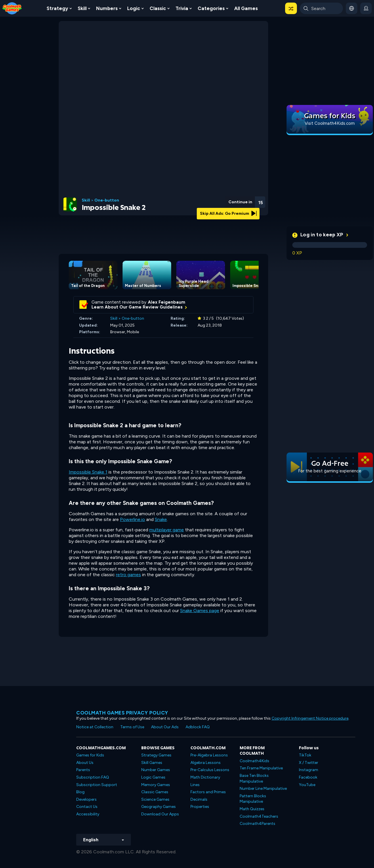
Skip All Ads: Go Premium (228, 213)
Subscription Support (97, 785)
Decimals (199, 799)
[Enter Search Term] (321, 8)
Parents (83, 770)
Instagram (309, 770)
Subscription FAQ (93, 777)
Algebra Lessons (206, 763)
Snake (161, 519)
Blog (80, 792)
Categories (211, 8)
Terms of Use (132, 727)
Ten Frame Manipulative (261, 768)
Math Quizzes (252, 809)
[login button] (366, 8)
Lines (195, 785)
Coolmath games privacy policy (122, 713)
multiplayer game (167, 530)
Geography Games (159, 807)
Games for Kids (90, 755)
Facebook (308, 777)
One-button (107, 200)
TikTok (305, 755)
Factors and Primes (208, 792)
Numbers (107, 8)
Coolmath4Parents (257, 824)
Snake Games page (200, 611)
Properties (200, 807)
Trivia (182, 8)
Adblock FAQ (198, 727)
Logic (134, 8)
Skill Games (152, 763)
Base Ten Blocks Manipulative (254, 778)
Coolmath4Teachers (259, 816)
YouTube (307, 785)
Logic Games (153, 777)
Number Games (156, 770)
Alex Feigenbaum (167, 302)
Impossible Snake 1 (88, 472)
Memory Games (156, 785)
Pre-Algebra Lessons (209, 755)
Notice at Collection (95, 727)
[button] (291, 8)
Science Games (155, 799)
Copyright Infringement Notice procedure (310, 718)
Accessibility (88, 814)
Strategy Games (156, 755)
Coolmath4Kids (254, 761)
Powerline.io (132, 519)
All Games (246, 8)
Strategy (57, 8)
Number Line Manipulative (263, 789)
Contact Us (87, 807)
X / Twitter (309, 763)
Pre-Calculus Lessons (210, 770)
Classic (158, 8)
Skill (82, 8)
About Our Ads (165, 727)
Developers (86, 799)
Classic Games (155, 792)
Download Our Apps (160, 814)
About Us (85, 763)
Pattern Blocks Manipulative (253, 799)
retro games (128, 575)
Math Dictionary (205, 777)
